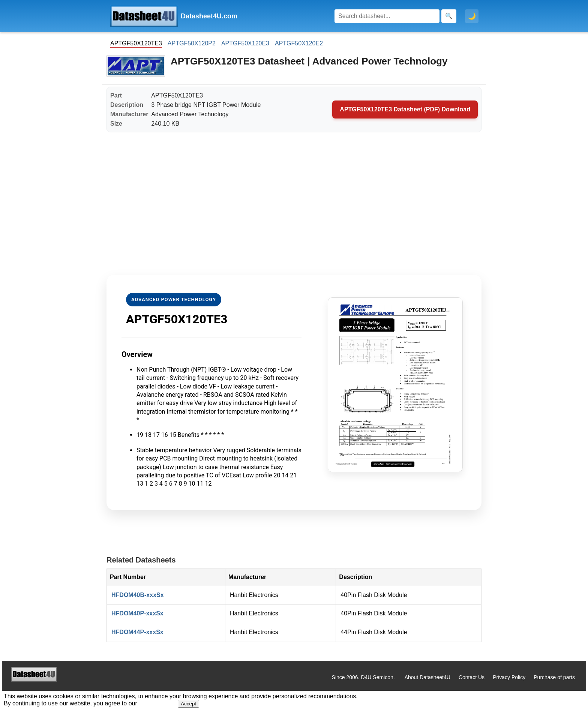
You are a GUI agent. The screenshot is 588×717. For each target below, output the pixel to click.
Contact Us (472, 677)
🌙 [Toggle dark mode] (472, 16)
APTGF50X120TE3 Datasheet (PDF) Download (405, 109)
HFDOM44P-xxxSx (137, 632)
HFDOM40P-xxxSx (137, 613)
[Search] (387, 16)
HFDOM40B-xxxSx (138, 595)
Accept (188, 704)
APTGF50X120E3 (245, 43)
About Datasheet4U (427, 677)
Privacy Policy (509, 677)
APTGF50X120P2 (192, 43)
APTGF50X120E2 (299, 43)
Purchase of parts (554, 677)
